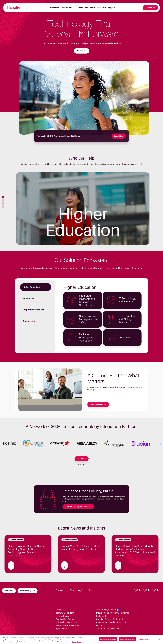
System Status (62, 629)
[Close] (160, 639)
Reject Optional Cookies (127, 639)
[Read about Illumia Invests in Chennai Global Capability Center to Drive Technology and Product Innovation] (11, 565)
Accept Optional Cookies (108, 639)
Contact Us (150, 8)
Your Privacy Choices (106, 610)
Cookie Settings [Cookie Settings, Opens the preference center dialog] (144, 639)
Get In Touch (82, 51)
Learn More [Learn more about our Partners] (82, 459)
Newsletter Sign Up (28, 591)
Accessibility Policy (65, 619)
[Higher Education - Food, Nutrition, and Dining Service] (122, 319)
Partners (79, 8)
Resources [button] (89, 8)
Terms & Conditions (65, 613)
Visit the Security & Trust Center (78, 507)
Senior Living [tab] (29, 321)
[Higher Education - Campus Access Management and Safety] (83, 319)
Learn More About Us (98, 404)
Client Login (77, 590)
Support (112, 8)
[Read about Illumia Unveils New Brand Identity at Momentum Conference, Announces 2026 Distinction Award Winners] (118, 565)
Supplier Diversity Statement (109, 619)
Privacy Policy (62, 616)
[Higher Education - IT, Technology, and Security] (122, 300)
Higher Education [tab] (31, 287)
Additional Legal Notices (108, 629)
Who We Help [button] (67, 8)
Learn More (119, 136)
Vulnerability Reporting (67, 622)
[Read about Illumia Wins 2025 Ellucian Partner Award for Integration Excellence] (65, 565)
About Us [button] (101, 8)
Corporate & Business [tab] (33, 310)
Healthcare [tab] (28, 298)
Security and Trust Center (68, 625)
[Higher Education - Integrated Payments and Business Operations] (83, 300)
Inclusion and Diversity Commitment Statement (113, 614)
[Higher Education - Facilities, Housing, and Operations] (83, 338)
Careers (60, 590)
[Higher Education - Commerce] (122, 338)
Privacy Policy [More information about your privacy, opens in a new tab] (77, 642)
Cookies (60, 610)
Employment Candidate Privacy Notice (111, 624)
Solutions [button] (54, 8)
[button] (3, 197)
